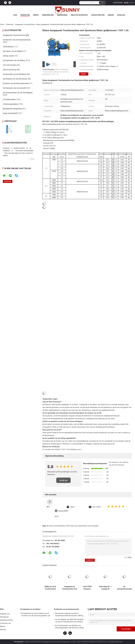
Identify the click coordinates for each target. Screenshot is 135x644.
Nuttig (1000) (63, 511)
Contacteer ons (98, 15)
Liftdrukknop (8, 47)
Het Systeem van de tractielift (15, 88)
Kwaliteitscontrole (79, 15)
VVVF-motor (70, 526)
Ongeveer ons (48, 15)
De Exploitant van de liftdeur (14, 60)
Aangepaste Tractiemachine (25, 24)
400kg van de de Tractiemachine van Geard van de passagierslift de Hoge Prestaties (50, 588)
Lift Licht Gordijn (9, 65)
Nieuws (111, 15)
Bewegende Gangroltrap (12, 109)
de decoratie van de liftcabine (15, 74)
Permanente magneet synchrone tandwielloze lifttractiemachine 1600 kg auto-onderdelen (69, 615)
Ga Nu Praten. (118, 3)
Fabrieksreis (62, 15)
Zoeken (102, 3)
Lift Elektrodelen (9, 99)
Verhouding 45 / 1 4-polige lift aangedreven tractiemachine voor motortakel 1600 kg (105, 588)
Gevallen (121, 15)
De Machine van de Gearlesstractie (17, 40)
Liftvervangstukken (10, 104)
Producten (25, 15)
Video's (36, 15)
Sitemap (3, 630)
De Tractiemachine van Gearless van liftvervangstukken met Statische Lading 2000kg (69, 627)
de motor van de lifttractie (56, 526)
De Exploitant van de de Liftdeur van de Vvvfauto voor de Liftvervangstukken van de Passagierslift (36, 615)
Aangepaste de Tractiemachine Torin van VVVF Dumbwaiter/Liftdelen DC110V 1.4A (70, 588)
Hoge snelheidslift (10, 113)
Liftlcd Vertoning (9, 70)
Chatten (83, 74)
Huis (15, 15)
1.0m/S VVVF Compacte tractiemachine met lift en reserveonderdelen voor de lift (87, 588)
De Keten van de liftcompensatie (16, 83)
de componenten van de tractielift (87, 526)
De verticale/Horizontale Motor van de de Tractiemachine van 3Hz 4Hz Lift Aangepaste (124, 588)
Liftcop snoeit (8, 56)
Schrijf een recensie (63, 481)
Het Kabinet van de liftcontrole (15, 79)
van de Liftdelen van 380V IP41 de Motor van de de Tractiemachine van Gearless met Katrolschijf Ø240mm (69, 621)
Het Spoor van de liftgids (13, 51)
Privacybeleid (19, 642)
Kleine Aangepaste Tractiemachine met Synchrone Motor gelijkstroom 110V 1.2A (56, 72)
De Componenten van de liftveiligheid (18, 93)
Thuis (2, 24)
